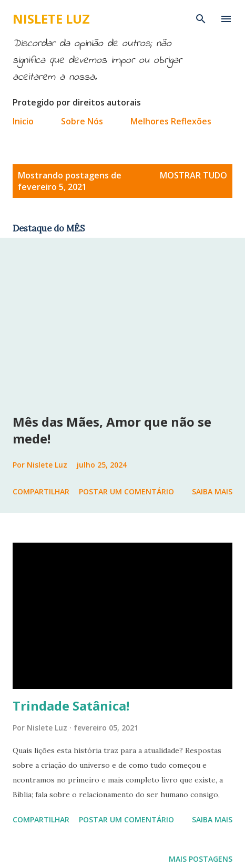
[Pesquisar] (201, 19)
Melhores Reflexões (171, 121)
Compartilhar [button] (41, 491)
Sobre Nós (82, 121)
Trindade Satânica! (71, 706)
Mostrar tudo (193, 175)
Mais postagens (201, 859)
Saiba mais (212, 491)
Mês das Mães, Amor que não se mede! (112, 430)
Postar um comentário (126, 491)
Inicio (23, 121)
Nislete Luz (51, 19)
